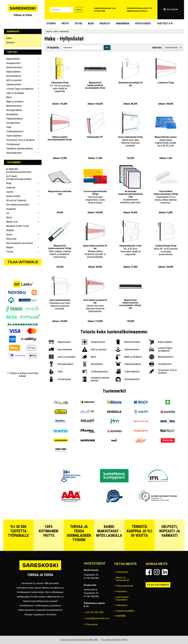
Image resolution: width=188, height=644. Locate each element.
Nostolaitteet (12, 114)
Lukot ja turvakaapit (15, 93)
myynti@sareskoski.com (105, 8)
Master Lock (12, 222)
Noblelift (10, 230)
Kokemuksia (123, 23)
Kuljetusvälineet (13, 72)
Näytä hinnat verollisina (137, 11)
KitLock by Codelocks (16, 200)
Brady (9, 183)
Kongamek (11, 209)
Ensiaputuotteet (13, 63)
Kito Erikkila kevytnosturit (18, 205)
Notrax (9, 235)
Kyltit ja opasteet (14, 80)
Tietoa (78, 23)
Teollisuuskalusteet (15, 131)
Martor (9, 217)
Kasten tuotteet (13, 196)
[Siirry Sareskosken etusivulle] (23, 10)
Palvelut (105, 23)
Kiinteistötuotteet (14, 67)
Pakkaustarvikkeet (15, 119)
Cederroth (11, 188)
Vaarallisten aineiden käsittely (20, 149)
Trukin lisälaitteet (14, 136)
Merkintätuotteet (14, 106)
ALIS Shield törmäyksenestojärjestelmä (19, 178)
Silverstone (11, 239)
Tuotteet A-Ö (165, 23)
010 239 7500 (99, 11)
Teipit (9, 127)
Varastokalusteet (14, 153)
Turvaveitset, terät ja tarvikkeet (20, 140)
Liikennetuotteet (14, 84)
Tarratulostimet (13, 123)
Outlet (9, 38)
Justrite (10, 192)
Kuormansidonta (14, 76)
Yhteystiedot (143, 23)
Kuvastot (10, 42)
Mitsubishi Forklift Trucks (18, 226)
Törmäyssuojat (13, 144)
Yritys (65, 23)
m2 (8, 213)
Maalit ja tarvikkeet (15, 102)
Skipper (10, 247)
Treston (10, 252)
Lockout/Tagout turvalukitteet (20, 89)
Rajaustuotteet (13, 59)
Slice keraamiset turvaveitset (20, 243)
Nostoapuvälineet (14, 110)
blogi (91, 23)
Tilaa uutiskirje (23, 262)
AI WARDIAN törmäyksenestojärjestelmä (19, 171)
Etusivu (51, 23)
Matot (9, 97)
